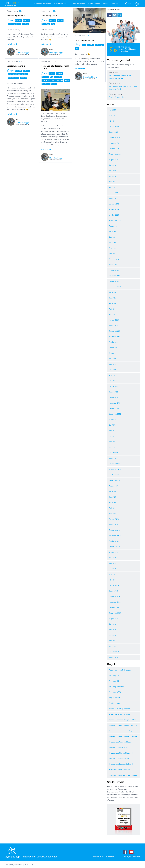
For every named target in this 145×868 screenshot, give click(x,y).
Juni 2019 (113, 563)
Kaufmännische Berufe (43, 4)
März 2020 (113, 513)
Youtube (131, 852)
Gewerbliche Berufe (61, 4)
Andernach (59, 73)
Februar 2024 (114, 259)
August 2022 (114, 353)
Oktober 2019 (114, 541)
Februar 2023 (114, 320)
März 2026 (113, 121)
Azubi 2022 (52, 21)
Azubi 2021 (18, 21)
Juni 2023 (113, 298)
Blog (19, 24)
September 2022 (115, 348)
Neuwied (67, 80)
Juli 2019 (112, 558)
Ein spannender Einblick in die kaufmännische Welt (124, 76)
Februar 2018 (114, 652)
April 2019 (113, 574)
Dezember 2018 (115, 596)
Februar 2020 (114, 519)
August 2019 (114, 552)
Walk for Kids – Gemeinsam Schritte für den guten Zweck (124, 86)
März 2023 (113, 314)
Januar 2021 (114, 458)
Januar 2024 (114, 265)
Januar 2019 (114, 591)
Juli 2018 (112, 624)
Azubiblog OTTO (115, 692)
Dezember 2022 (115, 331)
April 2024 (113, 248)
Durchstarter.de (115, 703)
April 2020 (113, 508)
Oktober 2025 (114, 149)
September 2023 (115, 287)
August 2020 (114, 486)
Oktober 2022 (114, 342)
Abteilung (52, 73)
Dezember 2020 (115, 464)
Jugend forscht (114, 698)
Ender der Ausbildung (48, 80)
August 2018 (114, 619)
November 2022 (115, 337)
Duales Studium (94, 4)
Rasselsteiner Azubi (14, 78)
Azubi (84, 45)
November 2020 (115, 469)
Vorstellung (25, 24)
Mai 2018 (112, 635)
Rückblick (54, 84)
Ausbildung (45, 77)
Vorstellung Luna (49, 16)
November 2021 (115, 403)
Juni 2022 (113, 364)
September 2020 (115, 480)
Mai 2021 (112, 436)
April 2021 (113, 442)
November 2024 (115, 209)
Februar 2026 (114, 126)
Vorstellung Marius (16, 16)
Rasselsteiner (46, 84)
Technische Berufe (78, 4)
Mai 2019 (112, 569)
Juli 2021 (112, 425)
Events (106, 4)
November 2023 (115, 276)
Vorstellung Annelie (16, 66)
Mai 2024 (112, 243)
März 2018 (113, 646)
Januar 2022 (114, 392)
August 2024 (114, 226)
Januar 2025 (114, 198)
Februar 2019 (114, 585)
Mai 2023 (112, 303)
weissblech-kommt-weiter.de (119, 770)
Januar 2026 (114, 132)
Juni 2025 (113, 171)
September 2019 (115, 547)
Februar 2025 (114, 193)
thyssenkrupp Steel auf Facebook (121, 753)
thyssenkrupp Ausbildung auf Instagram (124, 725)
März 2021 (113, 447)
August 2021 (114, 419)
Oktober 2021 (114, 408)
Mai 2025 (112, 176)
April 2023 (113, 309)
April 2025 (113, 182)
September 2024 (115, 220)
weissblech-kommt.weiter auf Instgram (123, 775)
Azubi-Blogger (12, 24)
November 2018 (115, 602)
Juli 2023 (112, 292)
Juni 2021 (113, 431)
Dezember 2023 (115, 270)
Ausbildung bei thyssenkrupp (120, 714)
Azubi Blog (26, 21)
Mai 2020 (112, 502)
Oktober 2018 (114, 607)
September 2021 (115, 414)
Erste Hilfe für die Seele (124, 96)
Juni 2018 (113, 630)
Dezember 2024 (115, 204)
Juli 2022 (112, 359)
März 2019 (113, 580)
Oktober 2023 (114, 281)
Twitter (115, 15)
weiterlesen (12, 44)
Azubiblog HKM (114, 681)
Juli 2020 (112, 491)
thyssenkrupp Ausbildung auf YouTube (123, 736)
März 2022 (113, 381)
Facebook (109, 15)
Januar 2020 (114, 525)
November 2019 (115, 536)
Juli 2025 (112, 165)
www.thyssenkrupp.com (132, 857)
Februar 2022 (114, 386)
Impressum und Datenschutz (104, 857)
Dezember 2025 (115, 138)
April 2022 (113, 375)
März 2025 (113, 187)
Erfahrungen (59, 80)
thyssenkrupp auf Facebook (119, 758)
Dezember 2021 (115, 397)
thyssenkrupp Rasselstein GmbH (121, 764)
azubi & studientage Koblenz (119, 709)
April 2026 (113, 115)
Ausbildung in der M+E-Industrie (121, 670)
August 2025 (114, 160)
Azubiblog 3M (114, 676)
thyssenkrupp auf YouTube (119, 747)
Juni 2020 (113, 497)
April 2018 (113, 641)
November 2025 (115, 143)
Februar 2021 (114, 453)
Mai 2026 (112, 110)
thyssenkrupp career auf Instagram (122, 731)
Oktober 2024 (114, 215)
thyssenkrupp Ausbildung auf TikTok (122, 720)
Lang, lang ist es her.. (85, 40)
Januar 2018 (114, 657)
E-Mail (120, 15)
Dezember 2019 (115, 530)
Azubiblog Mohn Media (117, 687)
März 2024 (113, 254)
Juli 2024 (112, 232)
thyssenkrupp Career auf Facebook (122, 742)
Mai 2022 (112, 370)
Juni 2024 (113, 237)
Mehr (115, 4)
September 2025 (115, 154)
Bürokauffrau (58, 77)
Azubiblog (21, 74)
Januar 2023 (114, 325)
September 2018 (115, 613)
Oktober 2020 (114, 475)
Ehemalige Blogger (22, 53)
